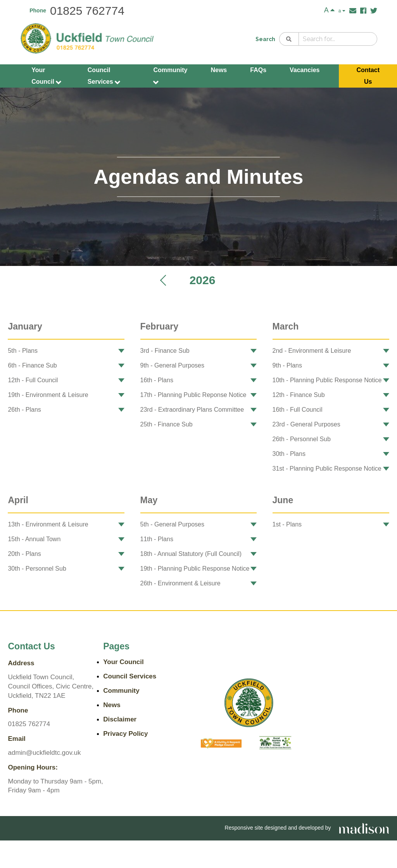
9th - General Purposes (172, 365)
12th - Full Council (33, 380)
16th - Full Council (298, 410)
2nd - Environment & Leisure (312, 351)
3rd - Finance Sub (165, 351)
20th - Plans (24, 554)
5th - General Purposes (172, 524)
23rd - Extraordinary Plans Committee (192, 410)
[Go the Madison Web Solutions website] (364, 828)
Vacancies (305, 70)
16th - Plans (157, 380)
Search (265, 39)
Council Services (104, 77)
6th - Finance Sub (32, 365)
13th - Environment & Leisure (48, 524)
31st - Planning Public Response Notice (327, 469)
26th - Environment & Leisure (180, 583)
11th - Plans (157, 539)
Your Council (46, 77)
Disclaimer (120, 719)
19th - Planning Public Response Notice (195, 569)
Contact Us (368, 76)
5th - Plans (22, 351)
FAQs (258, 70)
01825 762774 (87, 11)
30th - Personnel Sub (37, 569)
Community (170, 77)
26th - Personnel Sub (302, 439)
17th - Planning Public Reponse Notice (193, 395)
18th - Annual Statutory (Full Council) (191, 554)
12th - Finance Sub (299, 395)
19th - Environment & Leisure (48, 395)
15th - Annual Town (34, 539)
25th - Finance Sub (167, 424)
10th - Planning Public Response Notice (327, 380)
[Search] (289, 39)
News (219, 70)
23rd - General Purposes (306, 424)
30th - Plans (289, 454)
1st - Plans (287, 524)
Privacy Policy (125, 734)
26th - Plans (24, 410)
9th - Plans (287, 365)
